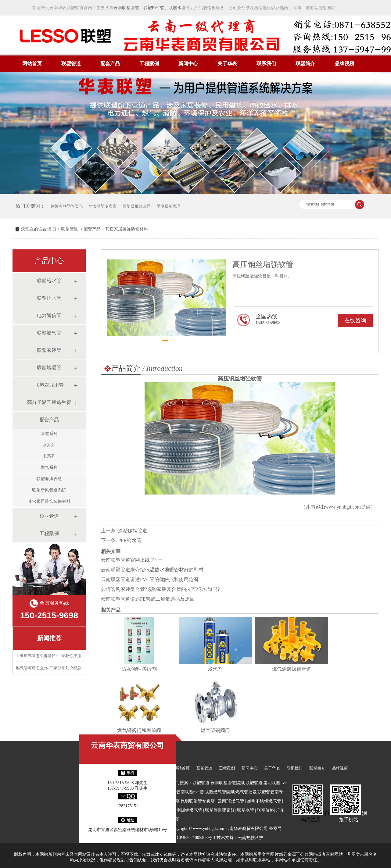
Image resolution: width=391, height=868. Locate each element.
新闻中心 (188, 64)
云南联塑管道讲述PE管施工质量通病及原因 (148, 599)
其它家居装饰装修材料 (49, 501)
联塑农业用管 (49, 385)
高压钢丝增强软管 (240, 379)
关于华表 (227, 64)
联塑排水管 (49, 298)
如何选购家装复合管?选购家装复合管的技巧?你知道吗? (160, 589)
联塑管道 (71, 64)
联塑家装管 (49, 350)
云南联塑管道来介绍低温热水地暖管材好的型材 (152, 570)
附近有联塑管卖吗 (67, 206)
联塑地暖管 (49, 368)
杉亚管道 (49, 516)
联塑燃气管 (49, 333)
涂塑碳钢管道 (133, 531)
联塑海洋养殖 (49, 479)
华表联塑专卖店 (103, 206)
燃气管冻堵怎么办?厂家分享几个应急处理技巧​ (56, 668)
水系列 (49, 445)
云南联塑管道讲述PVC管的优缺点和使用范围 (150, 579)
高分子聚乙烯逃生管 (49, 402)
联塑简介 (305, 64)
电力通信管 (49, 315)
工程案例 (149, 64)
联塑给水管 (49, 281)
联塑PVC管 (154, 8)
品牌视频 (344, 64)
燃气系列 (49, 468)
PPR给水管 (130, 540)
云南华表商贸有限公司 (127, 745)
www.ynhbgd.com (343, 507)
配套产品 (110, 64)
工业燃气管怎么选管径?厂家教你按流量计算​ (54, 656)
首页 (52, 229)
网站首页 (32, 64)
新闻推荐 (49, 638)
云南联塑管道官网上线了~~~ (132, 560)
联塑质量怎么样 (136, 206)
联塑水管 (177, 8)
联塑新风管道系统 (49, 490)
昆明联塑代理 (168, 206)
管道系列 (49, 434)
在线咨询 (355, 320)
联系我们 (266, 64)
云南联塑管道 (126, 8)
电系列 (49, 456)
